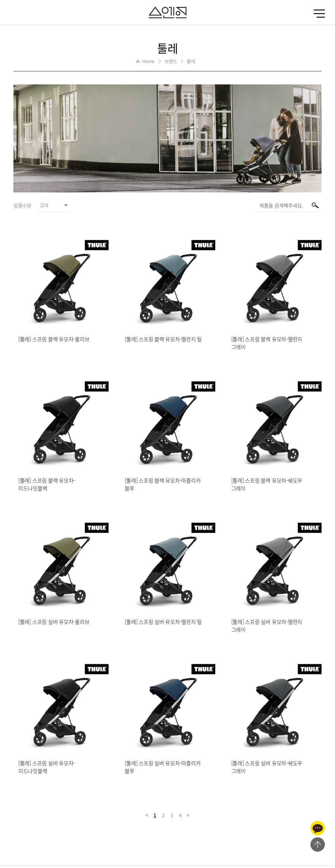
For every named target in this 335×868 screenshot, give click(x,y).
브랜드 (171, 61)
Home (149, 61)
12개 (44, 205)
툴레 (191, 61)
